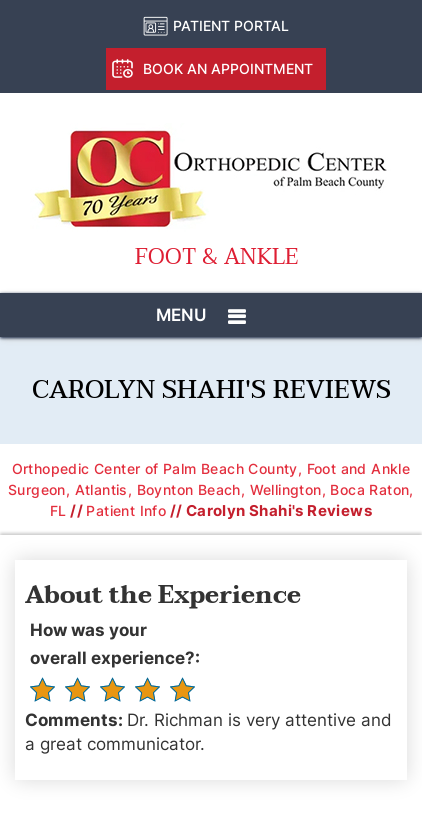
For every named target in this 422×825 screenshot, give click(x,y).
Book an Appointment (228, 68)
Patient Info (126, 510)
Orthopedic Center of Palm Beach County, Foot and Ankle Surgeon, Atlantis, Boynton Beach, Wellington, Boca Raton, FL (211, 489)
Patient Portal (231, 25)
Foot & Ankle (216, 257)
